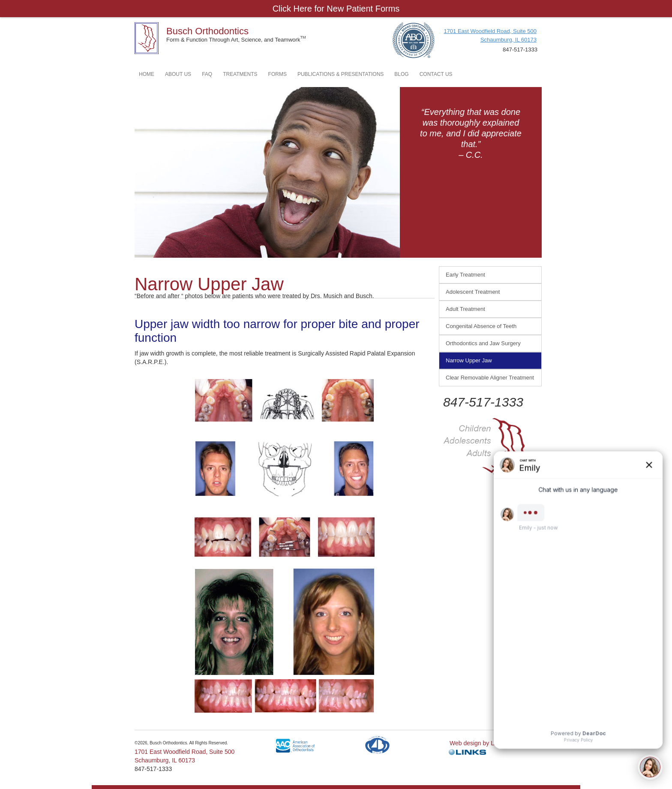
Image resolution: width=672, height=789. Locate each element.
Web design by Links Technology (493, 743)
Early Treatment (465, 275)
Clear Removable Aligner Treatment (490, 378)
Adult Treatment (465, 309)
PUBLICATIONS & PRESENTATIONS (340, 74)
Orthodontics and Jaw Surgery (483, 343)
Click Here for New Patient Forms (336, 9)
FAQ (207, 74)
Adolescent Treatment (473, 292)
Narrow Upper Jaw (469, 360)
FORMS (277, 74)
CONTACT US (436, 74)
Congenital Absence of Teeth (481, 326)
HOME (147, 74)
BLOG (401, 74)
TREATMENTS (240, 74)
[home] (147, 36)
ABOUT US (178, 74)
